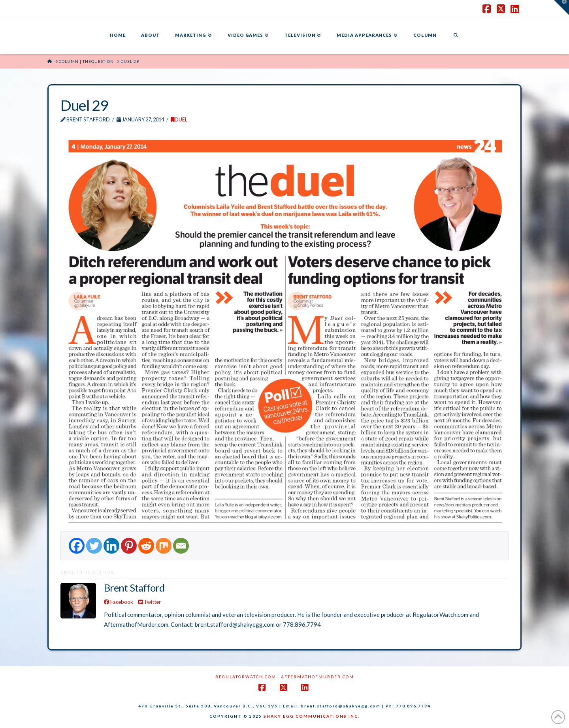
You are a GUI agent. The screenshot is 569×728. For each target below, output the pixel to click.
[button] (561, 8)
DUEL (179, 119)
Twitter (150, 602)
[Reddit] (146, 546)
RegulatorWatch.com (246, 677)
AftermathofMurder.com (317, 677)
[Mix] (164, 546)
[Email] (181, 546)
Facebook (119, 602)
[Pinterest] (129, 546)
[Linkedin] (111, 546)
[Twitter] (94, 546)
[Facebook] (77, 546)
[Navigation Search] (456, 36)
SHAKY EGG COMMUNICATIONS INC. (312, 716)
